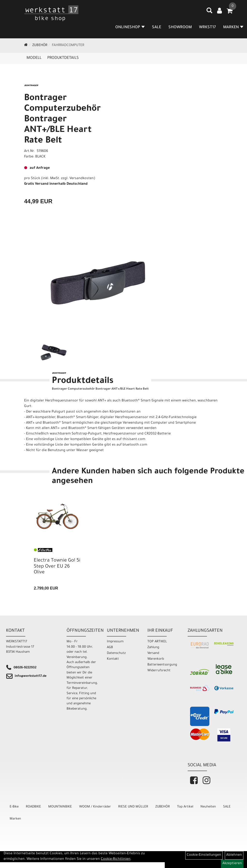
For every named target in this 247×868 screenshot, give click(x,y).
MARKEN (233, 27)
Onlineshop (130, 27)
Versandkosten (82, 179)
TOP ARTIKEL (157, 642)
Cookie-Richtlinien (116, 859)
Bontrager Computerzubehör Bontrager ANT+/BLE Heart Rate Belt (62, 120)
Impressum (115, 642)
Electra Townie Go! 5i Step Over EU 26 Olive (57, 567)
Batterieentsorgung (162, 665)
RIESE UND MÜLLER (133, 807)
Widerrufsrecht (159, 671)
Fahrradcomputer (68, 46)
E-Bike (14, 807)
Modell (34, 58)
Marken (15, 819)
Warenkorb (156, 659)
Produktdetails (63, 58)
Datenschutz (116, 653)
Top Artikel (185, 807)
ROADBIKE (33, 807)
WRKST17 (207, 27)
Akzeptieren (232, 864)
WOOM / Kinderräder (95, 807)
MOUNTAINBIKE (60, 807)
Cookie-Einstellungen (204, 855)
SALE (157, 27)
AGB (110, 648)
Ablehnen (234, 855)
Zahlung (153, 648)
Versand (153, 653)
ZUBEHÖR (40, 46)
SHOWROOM (180, 27)
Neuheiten (208, 807)
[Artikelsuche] (209, 12)
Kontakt (113, 659)
